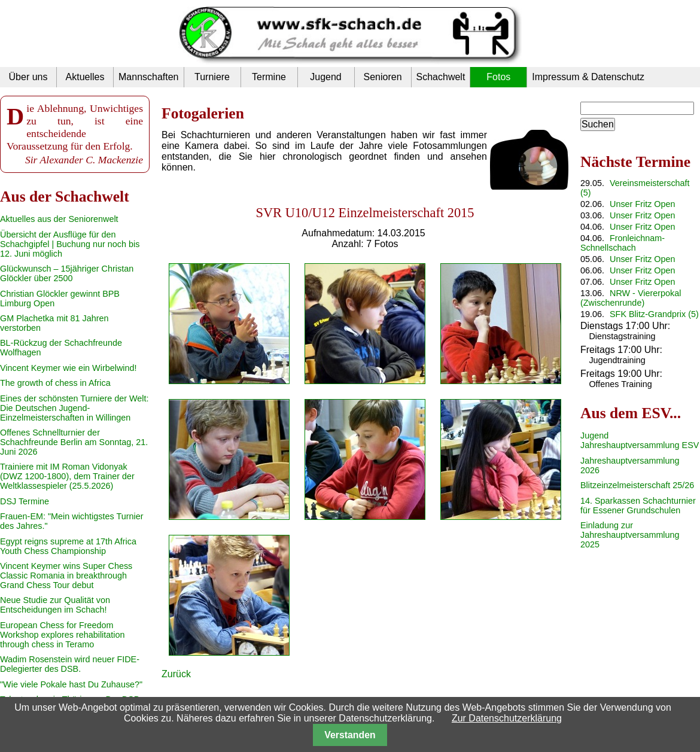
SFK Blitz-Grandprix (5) (654, 314)
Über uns (28, 77)
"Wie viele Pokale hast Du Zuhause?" (71, 684)
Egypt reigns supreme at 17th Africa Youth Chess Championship (68, 546)
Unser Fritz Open (643, 204)
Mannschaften (149, 77)
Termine (269, 77)
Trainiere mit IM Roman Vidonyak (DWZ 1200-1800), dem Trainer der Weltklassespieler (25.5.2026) (67, 476)
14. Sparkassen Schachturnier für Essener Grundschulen (638, 506)
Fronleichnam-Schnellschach (623, 243)
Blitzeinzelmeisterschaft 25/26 (637, 485)
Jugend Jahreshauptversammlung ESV (640, 440)
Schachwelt (441, 77)
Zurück (176, 674)
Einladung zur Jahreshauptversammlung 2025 (630, 535)
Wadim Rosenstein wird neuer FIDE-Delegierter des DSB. (70, 664)
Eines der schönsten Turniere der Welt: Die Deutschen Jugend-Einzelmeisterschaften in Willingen (74, 408)
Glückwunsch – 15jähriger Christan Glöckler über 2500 (67, 273)
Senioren (382, 77)
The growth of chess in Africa (55, 383)
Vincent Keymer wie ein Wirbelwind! (68, 368)
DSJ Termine (25, 501)
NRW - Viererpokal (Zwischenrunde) (631, 298)
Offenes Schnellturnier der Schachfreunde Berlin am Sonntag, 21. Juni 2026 (74, 442)
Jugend (326, 77)
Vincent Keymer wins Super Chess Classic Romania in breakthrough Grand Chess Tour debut (66, 576)
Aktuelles (85, 77)
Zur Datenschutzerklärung (507, 718)
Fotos (498, 77)
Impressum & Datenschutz (588, 77)
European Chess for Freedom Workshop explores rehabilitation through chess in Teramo (63, 635)
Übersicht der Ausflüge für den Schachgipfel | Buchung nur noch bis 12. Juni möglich (70, 244)
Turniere (212, 77)
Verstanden (350, 735)
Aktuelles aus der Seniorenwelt (59, 219)
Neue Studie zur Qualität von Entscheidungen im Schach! (55, 605)
